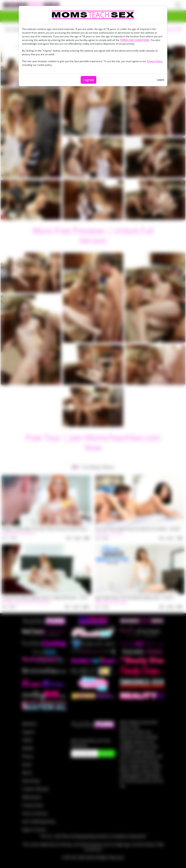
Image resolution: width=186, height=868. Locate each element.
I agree (89, 80)
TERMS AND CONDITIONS (135, 40)
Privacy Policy (155, 61)
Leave (160, 80)
